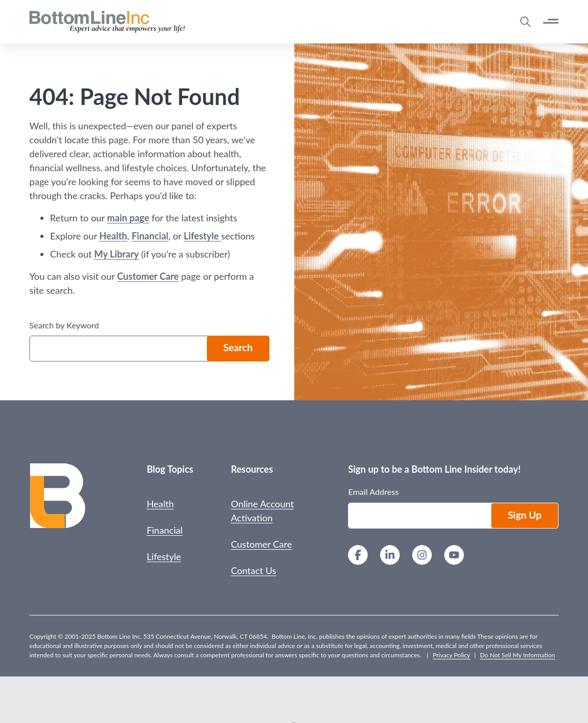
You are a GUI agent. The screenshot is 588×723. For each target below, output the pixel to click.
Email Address (373, 492)
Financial (150, 236)
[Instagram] (422, 556)
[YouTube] (454, 556)
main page (128, 218)
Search (238, 347)
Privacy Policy (451, 655)
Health (113, 236)
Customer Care (148, 276)
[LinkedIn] (390, 556)
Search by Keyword (64, 325)
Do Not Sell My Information (517, 655)
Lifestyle (202, 236)
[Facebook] (358, 556)
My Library (116, 254)
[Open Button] (551, 21)
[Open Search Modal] (525, 22)
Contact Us (253, 570)
